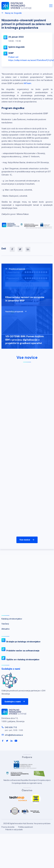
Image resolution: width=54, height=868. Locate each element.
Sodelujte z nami (15, 702)
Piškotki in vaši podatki (14, 830)
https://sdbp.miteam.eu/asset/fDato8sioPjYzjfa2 (31, 60)
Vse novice (27, 540)
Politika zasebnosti (26, 827)
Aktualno (6, 629)
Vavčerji (5, 624)
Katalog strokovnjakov (12, 619)
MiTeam (28, 83)
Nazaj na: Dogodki (12, 13)
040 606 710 (11, 727)
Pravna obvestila (8, 827)
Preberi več (13, 57)
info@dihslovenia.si (14, 735)
